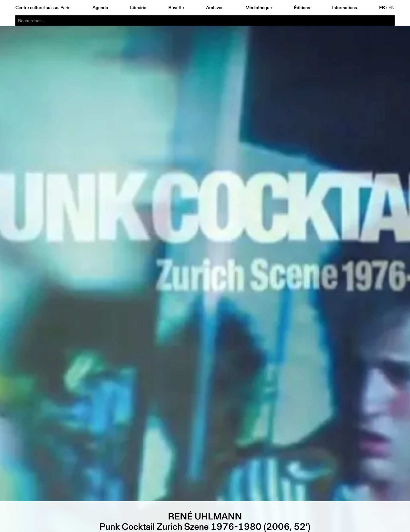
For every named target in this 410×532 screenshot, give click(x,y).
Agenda (100, 8)
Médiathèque (259, 8)
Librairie (138, 8)
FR (382, 8)
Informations (345, 8)
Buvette (176, 8)
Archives (215, 8)
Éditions (302, 8)
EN (391, 8)
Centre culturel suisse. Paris (43, 8)
